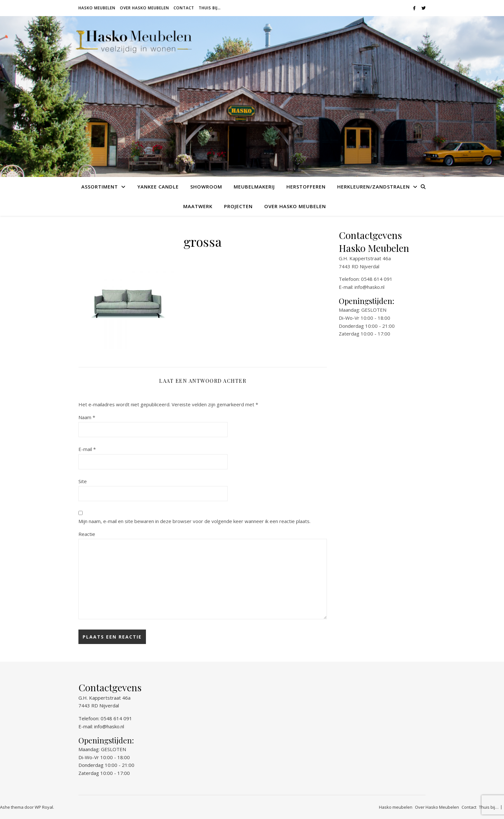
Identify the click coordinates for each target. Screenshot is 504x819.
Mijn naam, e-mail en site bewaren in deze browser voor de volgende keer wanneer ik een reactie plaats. (194, 521)
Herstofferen (306, 187)
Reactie (87, 534)
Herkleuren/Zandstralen (373, 187)
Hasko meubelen (97, 8)
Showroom (206, 187)
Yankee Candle (158, 187)
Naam (87, 417)
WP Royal (44, 807)
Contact (184, 8)
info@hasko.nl (369, 287)
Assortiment (100, 187)
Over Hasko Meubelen (144, 8)
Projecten (238, 206)
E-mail (87, 449)
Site (83, 481)
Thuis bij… (210, 8)
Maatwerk (198, 206)
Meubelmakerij (254, 187)
